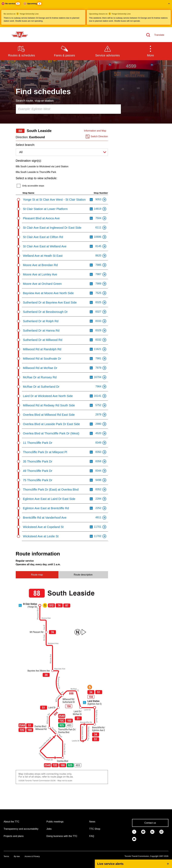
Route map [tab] (37, 575)
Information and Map (95, 131)
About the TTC (11, 822)
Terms (6, 856)
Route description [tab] (83, 575)
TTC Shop (95, 829)
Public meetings (55, 822)
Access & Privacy (32, 856)
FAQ (92, 836)
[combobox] (68, 109)
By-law (17, 856)
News (92, 822)
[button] (86, 14)
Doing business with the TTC (62, 836)
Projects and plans (14, 836)
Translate (159, 35)
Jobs (49, 829)
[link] (134, 832)
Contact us (150, 823)
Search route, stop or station (35, 101)
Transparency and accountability (21, 829)
